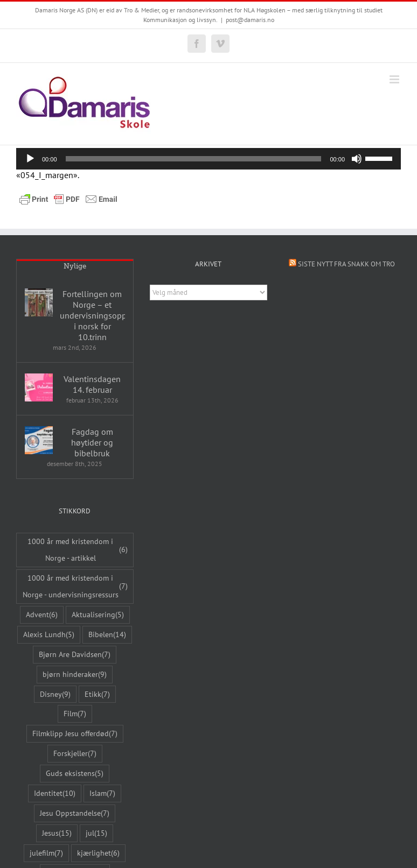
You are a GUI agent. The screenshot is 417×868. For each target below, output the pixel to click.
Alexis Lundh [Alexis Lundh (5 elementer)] (49, 635)
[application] (208, 159)
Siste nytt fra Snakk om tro (346, 264)
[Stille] (357, 159)
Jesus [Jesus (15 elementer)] (57, 833)
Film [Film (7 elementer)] (75, 714)
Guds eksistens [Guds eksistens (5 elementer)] (75, 774)
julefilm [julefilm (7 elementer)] (46, 853)
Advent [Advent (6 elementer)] (42, 615)
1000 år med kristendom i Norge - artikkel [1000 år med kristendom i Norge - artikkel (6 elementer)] (77, 549)
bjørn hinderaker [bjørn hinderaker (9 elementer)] (75, 675)
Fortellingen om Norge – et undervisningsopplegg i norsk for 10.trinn (92, 315)
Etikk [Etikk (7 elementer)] (97, 694)
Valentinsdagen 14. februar (92, 384)
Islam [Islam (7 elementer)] (102, 793)
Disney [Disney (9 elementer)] (55, 694)
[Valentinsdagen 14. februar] (39, 387)
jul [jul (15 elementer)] (96, 833)
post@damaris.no (250, 20)
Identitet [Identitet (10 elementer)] (55, 793)
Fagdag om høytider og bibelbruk (92, 442)
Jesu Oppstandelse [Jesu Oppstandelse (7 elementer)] (75, 813)
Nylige (75, 266)
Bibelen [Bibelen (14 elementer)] (107, 635)
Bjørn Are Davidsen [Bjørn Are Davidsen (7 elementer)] (75, 655)
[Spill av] (30, 159)
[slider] (194, 159)
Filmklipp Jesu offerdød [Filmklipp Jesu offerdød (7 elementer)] (75, 734)
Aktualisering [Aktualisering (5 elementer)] (98, 615)
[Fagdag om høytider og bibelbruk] (39, 440)
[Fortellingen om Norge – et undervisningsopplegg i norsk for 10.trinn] (39, 302)
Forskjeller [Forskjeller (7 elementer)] (75, 754)
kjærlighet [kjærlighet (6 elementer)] (98, 853)
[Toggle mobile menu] (395, 79)
